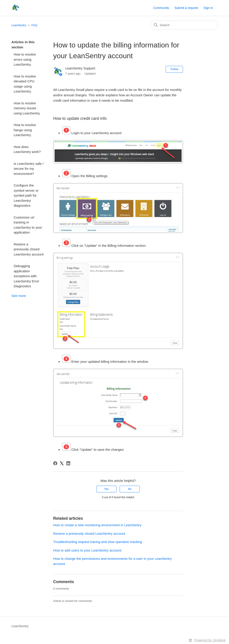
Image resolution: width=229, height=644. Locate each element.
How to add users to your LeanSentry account (87, 550)
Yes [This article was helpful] (106, 489)
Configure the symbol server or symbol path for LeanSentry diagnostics (26, 195)
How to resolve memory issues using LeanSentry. (27, 108)
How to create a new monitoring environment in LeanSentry (97, 525)
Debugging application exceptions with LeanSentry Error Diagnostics (26, 276)
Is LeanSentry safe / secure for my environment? (29, 169)
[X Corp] (62, 463)
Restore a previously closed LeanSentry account (29, 249)
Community (161, 8)
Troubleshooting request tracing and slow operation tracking (98, 542)
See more (19, 296)
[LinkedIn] (68, 463)
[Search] (184, 25)
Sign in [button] (208, 8)
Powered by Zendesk (210, 640)
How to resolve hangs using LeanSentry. (25, 130)
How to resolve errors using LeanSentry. (25, 59)
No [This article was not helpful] (130, 489)
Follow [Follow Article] (174, 69)
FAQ (34, 25)
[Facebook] (55, 463)
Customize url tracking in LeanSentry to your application (28, 225)
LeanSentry (19, 25)
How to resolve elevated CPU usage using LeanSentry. (25, 84)
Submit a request (186, 8)
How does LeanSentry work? (27, 149)
